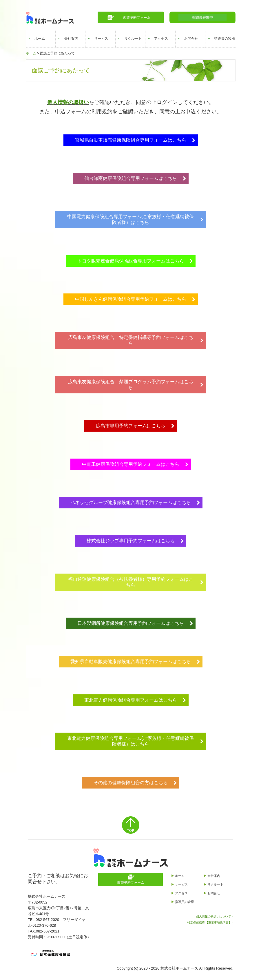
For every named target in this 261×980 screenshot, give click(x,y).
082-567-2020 (47, 920)
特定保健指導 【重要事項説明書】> (210, 922)
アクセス (161, 39)
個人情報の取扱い (68, 102)
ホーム (40, 39)
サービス (101, 39)
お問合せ (191, 39)
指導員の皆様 (225, 39)
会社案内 (71, 39)
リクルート (133, 39)
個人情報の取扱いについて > (215, 916)
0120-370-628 (44, 925)
